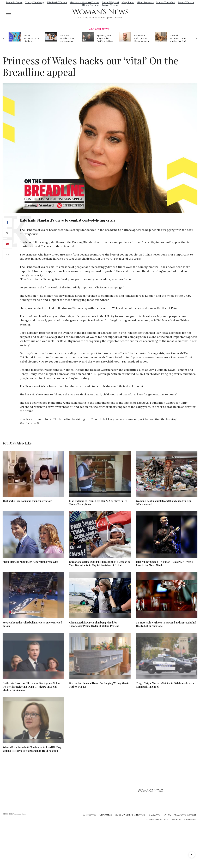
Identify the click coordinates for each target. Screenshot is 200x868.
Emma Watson (186, 2)
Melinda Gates (14, 2)
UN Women (106, 815)
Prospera (190, 819)
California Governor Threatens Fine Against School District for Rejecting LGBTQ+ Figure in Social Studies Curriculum (32, 687)
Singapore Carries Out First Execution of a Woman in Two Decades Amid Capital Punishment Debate (99, 564)
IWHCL (167, 815)
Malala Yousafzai (166, 2)
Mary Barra (128, 2)
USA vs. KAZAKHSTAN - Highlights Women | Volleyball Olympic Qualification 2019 (32, 38)
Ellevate (155, 815)
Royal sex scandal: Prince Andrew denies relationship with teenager (68, 38)
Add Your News (99, 29)
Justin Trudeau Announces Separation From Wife (30, 562)
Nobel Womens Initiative (130, 815)
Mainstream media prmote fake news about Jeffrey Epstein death (141, 38)
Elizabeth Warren (57, 2)
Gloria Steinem (91, 5)
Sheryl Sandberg (35, 2)
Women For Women (157, 819)
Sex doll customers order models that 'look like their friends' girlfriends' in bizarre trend (178, 38)
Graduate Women (185, 815)
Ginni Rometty (145, 2)
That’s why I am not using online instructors (27, 501)
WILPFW (176, 819)
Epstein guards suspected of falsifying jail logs (105, 38)
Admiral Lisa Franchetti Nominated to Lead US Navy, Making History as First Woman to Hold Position (32, 749)
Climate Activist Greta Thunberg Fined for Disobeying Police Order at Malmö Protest (94, 624)
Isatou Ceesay (110, 5)
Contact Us (89, 815)
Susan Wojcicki (110, 2)
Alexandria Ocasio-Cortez (84, 2)
